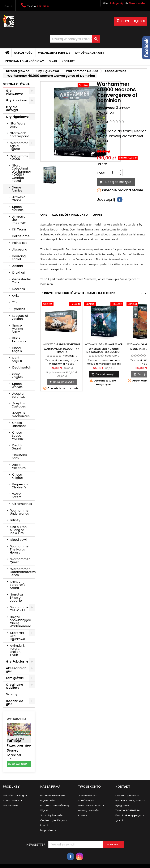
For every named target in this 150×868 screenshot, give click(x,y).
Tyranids (19, 309)
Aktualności (24, 53)
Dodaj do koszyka (115, 182)
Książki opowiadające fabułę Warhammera (20, 622)
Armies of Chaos (19, 199)
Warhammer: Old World (20, 609)
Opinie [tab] (97, 215)
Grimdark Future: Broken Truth (17, 650)
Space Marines (18, 208)
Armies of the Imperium (19, 220)
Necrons (19, 289)
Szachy (12, 694)
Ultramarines (22, 504)
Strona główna (16, 84)
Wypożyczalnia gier (89, 53)
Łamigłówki (15, 678)
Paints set (20, 243)
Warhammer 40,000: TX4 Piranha (62, 350)
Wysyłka (45, 810)
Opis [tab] (44, 215)
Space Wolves (17, 385)
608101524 (43, 6)
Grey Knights (17, 376)
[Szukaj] (75, 39)
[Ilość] (113, 172)
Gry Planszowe (14, 92)
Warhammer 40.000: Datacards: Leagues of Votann (104, 352)
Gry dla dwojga (12, 109)
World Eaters (17, 496)
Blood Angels (17, 350)
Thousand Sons (19, 457)
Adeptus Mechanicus (21, 415)
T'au (15, 302)
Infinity (15, 520)
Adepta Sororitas (18, 395)
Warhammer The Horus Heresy (20, 549)
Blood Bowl (18, 540)
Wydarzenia (17, 719)
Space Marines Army (18, 329)
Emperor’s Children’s (20, 486)
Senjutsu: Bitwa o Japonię (17, 598)
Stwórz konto (137, 3)
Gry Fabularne (17, 662)
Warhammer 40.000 (20, 157)
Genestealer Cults (21, 281)
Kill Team (19, 229)
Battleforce (21, 236)
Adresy (82, 815)
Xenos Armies (17, 189)
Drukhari (19, 273)
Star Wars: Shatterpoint (19, 135)
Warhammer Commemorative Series (22, 572)
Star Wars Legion (17, 125)
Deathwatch (22, 367)
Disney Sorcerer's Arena (17, 585)
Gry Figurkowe (17, 117)
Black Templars (19, 340)
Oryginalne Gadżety (15, 686)
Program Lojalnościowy (25, 61)
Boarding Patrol (19, 258)
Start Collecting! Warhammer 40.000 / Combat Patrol (21, 173)
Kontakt (9, 6)
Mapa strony (48, 830)
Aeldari (17, 266)
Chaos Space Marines (18, 436)
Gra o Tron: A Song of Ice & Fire (18, 530)
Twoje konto (89, 787)
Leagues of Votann (20, 317)
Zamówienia (86, 801)
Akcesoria (20, 249)
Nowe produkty (12, 801)
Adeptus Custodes (19, 405)
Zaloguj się (116, 3)
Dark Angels (17, 359)
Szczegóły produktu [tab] (70, 215)
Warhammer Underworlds (20, 512)
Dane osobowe (88, 796)
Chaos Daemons (19, 424)
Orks (16, 296)
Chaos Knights (17, 476)
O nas (53, 61)
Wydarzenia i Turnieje (54, 53)
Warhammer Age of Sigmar (20, 146)
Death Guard (17, 447)
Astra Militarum (19, 466)
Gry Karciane (16, 100)
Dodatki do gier (15, 703)
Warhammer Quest (20, 561)
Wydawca (106, 108)
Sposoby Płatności (52, 815)
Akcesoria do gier (16, 670)
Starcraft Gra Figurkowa (17, 636)
